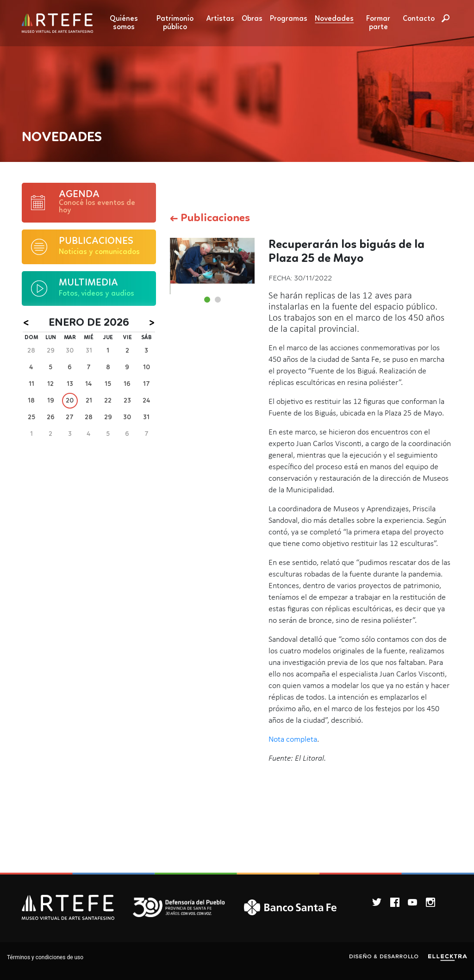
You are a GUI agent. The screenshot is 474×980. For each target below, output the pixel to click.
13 (70, 384)
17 (147, 384)
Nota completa (293, 740)
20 (70, 401)
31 (89, 351)
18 (31, 401)
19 (51, 401)
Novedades (334, 19)
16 (127, 384)
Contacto (419, 19)
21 (89, 401)
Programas (289, 19)
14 (89, 384)
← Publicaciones (210, 218)
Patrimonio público (175, 23)
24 (147, 401)
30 (70, 351)
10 (147, 367)
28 (31, 351)
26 (51, 417)
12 (50, 384)
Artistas (220, 19)
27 (70, 417)
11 (31, 384)
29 (51, 351)
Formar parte (378, 23)
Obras (252, 19)
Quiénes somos (124, 23)
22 (108, 401)
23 (127, 401)
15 (108, 384)
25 (31, 417)
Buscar (445, 18)
